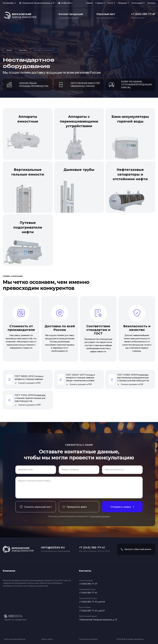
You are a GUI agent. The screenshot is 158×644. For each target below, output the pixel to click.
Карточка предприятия (15, 639)
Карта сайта (47, 639)
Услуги (110, 3)
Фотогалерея (137, 3)
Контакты (151, 3)
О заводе (99, 3)
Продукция (122, 3)
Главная (89, 3)
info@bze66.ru (67, 3)
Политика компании (88, 639)
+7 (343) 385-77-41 (143, 14)
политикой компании (100, 516)
